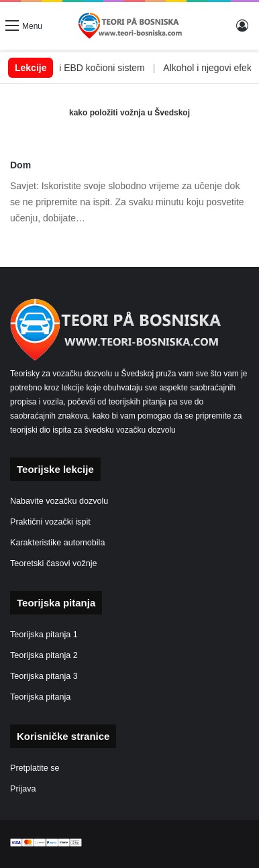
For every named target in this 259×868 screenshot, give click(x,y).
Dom (20, 165)
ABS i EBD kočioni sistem (105, 68)
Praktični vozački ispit (50, 522)
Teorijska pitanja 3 (44, 676)
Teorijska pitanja (40, 697)
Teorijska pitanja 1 (44, 635)
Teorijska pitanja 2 (44, 655)
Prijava (23, 789)
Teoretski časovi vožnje (54, 563)
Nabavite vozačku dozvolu (59, 501)
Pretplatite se (35, 768)
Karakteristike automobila (57, 543)
